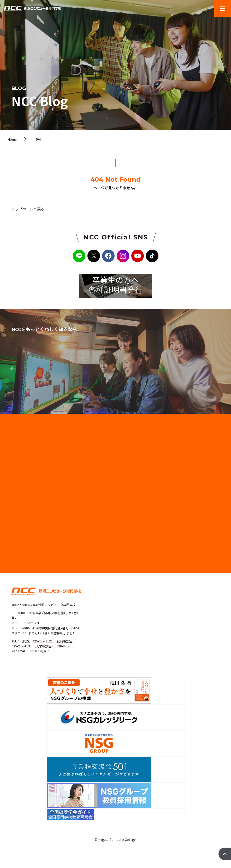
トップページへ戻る (28, 209)
